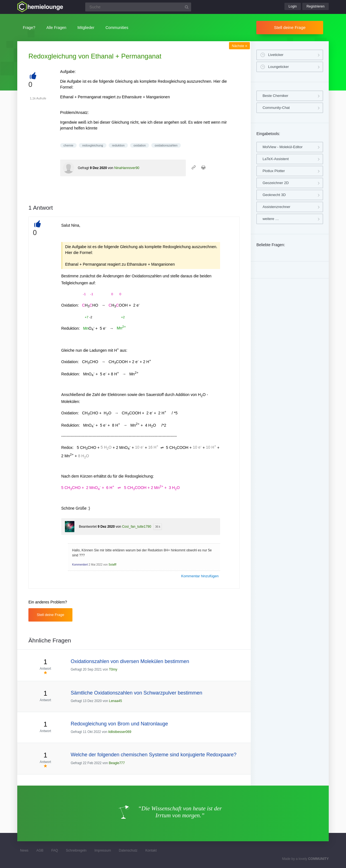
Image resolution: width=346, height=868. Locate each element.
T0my (113, 669)
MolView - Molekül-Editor (282, 147)
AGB (40, 850)
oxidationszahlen (166, 145)
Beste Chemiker (275, 96)
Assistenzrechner (276, 207)
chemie (68, 145)
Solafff (112, 565)
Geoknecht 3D (274, 195)
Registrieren (315, 6)
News (24, 850)
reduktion (118, 145)
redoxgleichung (93, 145)
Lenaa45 (115, 701)
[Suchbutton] (187, 7)
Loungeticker (278, 67)
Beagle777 (117, 763)
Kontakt (151, 850)
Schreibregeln (76, 850)
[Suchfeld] (138, 7)
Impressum (103, 850)
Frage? (29, 28)
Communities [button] (117, 28)
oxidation (140, 145)
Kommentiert (80, 565)
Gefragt (83, 168)
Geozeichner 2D (276, 183)
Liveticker (276, 55)
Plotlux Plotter (274, 171)
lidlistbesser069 (120, 732)
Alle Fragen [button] (56, 28)
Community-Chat (276, 108)
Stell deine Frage (290, 27)
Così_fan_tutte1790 (137, 527)
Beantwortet (88, 527)
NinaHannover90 (127, 168)
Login (293, 6)
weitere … (271, 219)
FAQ (55, 850)
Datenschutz (128, 850)
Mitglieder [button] (86, 28)
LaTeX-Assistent (276, 159)
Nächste (239, 46)
